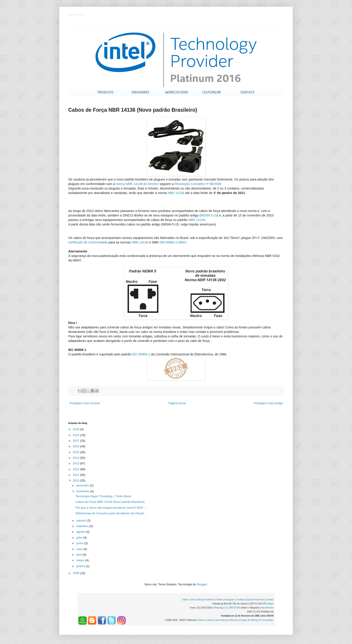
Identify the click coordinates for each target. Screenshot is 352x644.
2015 (76, 452)
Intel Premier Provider (77, 15)
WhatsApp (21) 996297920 (227, 608)
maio (80, 549)
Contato (269, 600)
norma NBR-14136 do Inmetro (137, 184)
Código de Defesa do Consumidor (257, 620)
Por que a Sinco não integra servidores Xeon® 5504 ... (111, 508)
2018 (76, 435)
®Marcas (233, 620)
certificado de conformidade (88, 242)
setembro (83, 526)
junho (80, 543)
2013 (76, 463)
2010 (76, 480)
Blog (200, 600)
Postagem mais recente (85, 403)
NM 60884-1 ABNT (173, 242)
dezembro (83, 485)
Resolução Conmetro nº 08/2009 (198, 184)
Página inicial (177, 403)
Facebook (209, 600)
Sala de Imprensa (255, 600)
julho (80, 538)
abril (79, 555)
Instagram (229, 600)
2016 (76, 446)
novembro (83, 491)
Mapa (271, 604)
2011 (76, 475)
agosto (81, 532)
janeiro (81, 566)
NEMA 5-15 (209, 215)
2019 (76, 429)
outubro (82, 520)
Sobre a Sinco (189, 600)
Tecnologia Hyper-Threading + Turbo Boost (103, 496)
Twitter (219, 600)
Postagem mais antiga (268, 403)
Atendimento (267, 608)
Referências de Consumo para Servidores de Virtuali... (111, 513)
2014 (76, 458)
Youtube (240, 600)
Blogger (202, 584)
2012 (76, 469)
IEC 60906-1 (141, 354)
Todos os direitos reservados (212, 620)
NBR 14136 (176, 193)
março (81, 560)
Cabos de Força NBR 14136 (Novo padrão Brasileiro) (110, 502)
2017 (76, 441)
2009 (76, 573)
